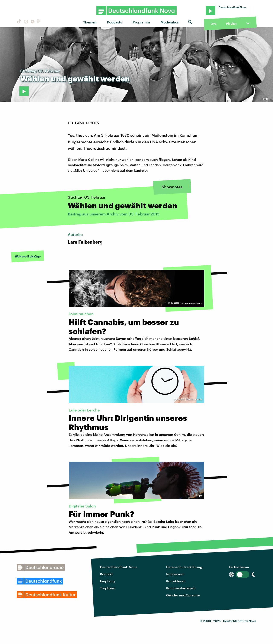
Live (213, 24)
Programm (141, 22)
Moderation (170, 22)
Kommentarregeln (181, 588)
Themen (90, 22)
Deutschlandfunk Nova (119, 567)
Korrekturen (176, 581)
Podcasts (115, 22)
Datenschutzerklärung (184, 567)
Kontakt (106, 574)
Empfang (107, 581)
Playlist (231, 24)
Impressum (175, 574)
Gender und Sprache (183, 595)
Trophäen (108, 588)
